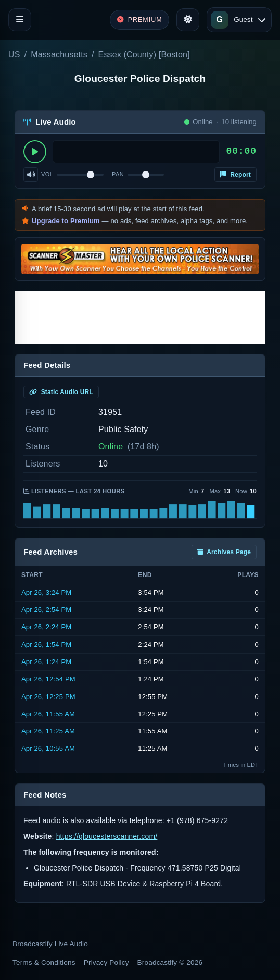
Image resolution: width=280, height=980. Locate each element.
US (14, 54)
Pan (118, 174)
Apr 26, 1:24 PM (46, 662)
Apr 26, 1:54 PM (46, 645)
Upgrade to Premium (66, 221)
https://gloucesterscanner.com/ (107, 836)
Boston (174, 54)
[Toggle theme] (188, 20)
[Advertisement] (140, 317)
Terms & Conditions (44, 963)
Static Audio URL (61, 392)
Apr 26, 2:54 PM (46, 610)
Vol (47, 174)
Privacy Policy (106, 963)
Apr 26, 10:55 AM (48, 748)
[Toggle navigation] (20, 20)
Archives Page (224, 552)
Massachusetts (59, 54)
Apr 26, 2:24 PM (46, 627)
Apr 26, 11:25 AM (48, 731)
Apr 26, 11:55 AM (48, 714)
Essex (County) (128, 54)
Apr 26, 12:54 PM (48, 679)
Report (236, 175)
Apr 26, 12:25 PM (48, 697)
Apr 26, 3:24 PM (46, 592)
